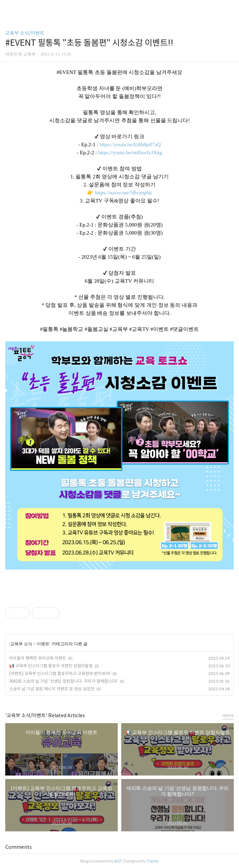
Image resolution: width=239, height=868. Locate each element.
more (228, 715)
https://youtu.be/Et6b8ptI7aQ (130, 144)
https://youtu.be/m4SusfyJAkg (130, 153)
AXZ (118, 861)
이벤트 (43, 644)
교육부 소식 (21, 644)
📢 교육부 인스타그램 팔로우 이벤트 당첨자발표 (51, 666)
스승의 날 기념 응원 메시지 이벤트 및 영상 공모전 (52, 689)
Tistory (153, 861)
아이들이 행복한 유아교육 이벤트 (38, 658)
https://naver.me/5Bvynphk (124, 193)
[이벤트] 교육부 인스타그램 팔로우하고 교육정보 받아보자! (60, 673)
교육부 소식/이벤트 (25, 33)
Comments (19, 847)
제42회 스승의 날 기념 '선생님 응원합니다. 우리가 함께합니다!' (63, 681)
